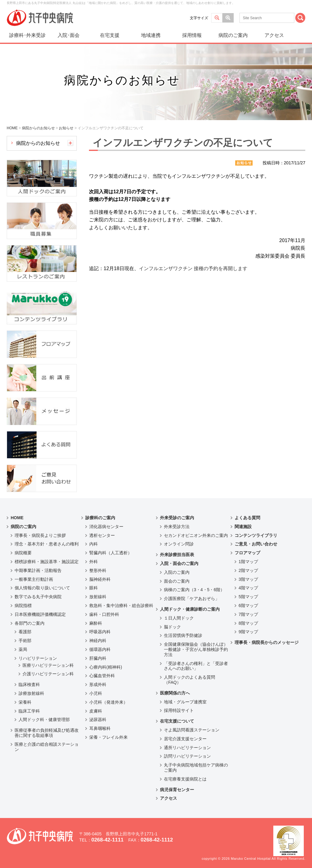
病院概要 (23, 553)
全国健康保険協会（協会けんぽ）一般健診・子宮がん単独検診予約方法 (196, 649)
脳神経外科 (100, 579)
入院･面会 (69, 35)
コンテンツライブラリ (256, 535)
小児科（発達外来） (108, 702)
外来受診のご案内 (177, 518)
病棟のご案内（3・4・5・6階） (194, 590)
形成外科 (98, 684)
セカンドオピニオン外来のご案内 (196, 535)
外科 (94, 562)
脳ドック (172, 627)
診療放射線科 (31, 693)
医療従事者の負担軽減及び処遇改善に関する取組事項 (47, 733)
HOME (17, 518)
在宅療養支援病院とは (185, 779)
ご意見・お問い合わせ (256, 544)
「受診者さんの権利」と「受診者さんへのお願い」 (196, 666)
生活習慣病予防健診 (183, 635)
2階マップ (248, 570)
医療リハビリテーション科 (48, 665)
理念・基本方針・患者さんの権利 (47, 544)
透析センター (102, 535)
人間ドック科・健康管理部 (44, 720)
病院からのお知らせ (38, 143)
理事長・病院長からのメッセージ (267, 642)
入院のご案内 (177, 572)
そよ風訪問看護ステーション (192, 730)
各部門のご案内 (30, 623)
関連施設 (243, 527)
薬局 (23, 649)
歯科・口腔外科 (104, 614)
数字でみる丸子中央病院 (38, 597)
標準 (217, 18)
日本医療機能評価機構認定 (40, 614)
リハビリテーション (38, 658)
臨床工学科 (29, 711)
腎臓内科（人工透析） (111, 553)
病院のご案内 (233, 35)
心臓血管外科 (102, 676)
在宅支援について (177, 721)
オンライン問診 (179, 544)
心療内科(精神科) (106, 667)
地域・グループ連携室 (185, 702)
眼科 (94, 588)
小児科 (96, 693)
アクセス (274, 35)
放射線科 (98, 597)
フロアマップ (247, 553)
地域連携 (151, 35)
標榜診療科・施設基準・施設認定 (47, 562)
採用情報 (192, 35)
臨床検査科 (29, 684)
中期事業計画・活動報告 (38, 570)
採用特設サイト (179, 710)
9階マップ (248, 632)
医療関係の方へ (175, 693)
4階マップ (248, 588)
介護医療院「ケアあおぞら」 (192, 598)
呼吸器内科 (100, 632)
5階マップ (248, 597)
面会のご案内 (177, 581)
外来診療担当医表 (177, 555)
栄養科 (25, 702)
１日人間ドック (179, 618)
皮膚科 (96, 711)
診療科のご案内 (100, 518)
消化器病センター (106, 527)
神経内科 (98, 641)
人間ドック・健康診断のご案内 (190, 609)
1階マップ (248, 562)
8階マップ (248, 623)
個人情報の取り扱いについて (42, 588)
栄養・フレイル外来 (108, 737)
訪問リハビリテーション (187, 756)
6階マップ (248, 605)
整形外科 (98, 570)
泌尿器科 (98, 720)
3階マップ (248, 579)
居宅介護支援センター (185, 739)
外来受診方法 (177, 527)
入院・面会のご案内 (179, 563)
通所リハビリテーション (187, 748)
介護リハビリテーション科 (48, 674)
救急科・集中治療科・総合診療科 (121, 605)
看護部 (25, 632)
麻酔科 (96, 623)
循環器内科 (100, 649)
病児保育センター (177, 790)
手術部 (25, 641)
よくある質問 (247, 518)
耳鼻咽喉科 (100, 728)
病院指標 (23, 605)
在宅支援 (110, 35)
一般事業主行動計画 (34, 579)
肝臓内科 (98, 658)
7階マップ (248, 614)
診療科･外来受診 (27, 35)
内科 (94, 544)
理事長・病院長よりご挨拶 (40, 535)
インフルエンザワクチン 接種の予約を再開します (193, 268)
